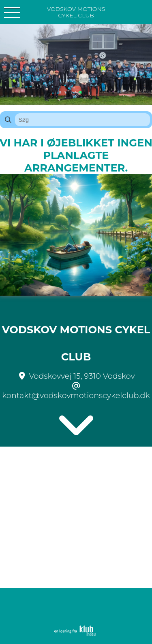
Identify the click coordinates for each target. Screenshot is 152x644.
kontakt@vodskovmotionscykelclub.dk (76, 395)
